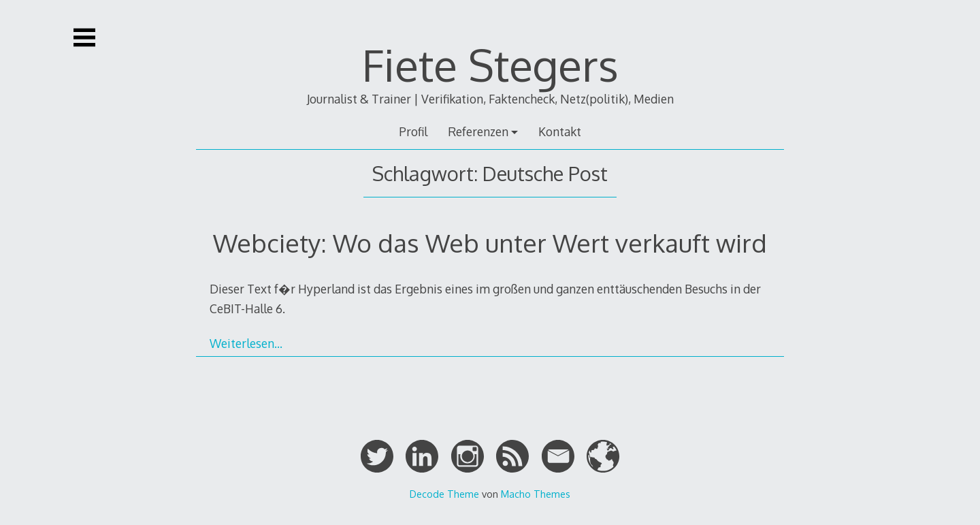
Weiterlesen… (246, 343)
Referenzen (478, 131)
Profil (413, 131)
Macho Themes (536, 494)
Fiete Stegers (490, 64)
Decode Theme (444, 494)
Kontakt (560, 131)
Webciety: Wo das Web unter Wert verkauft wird (490, 243)
